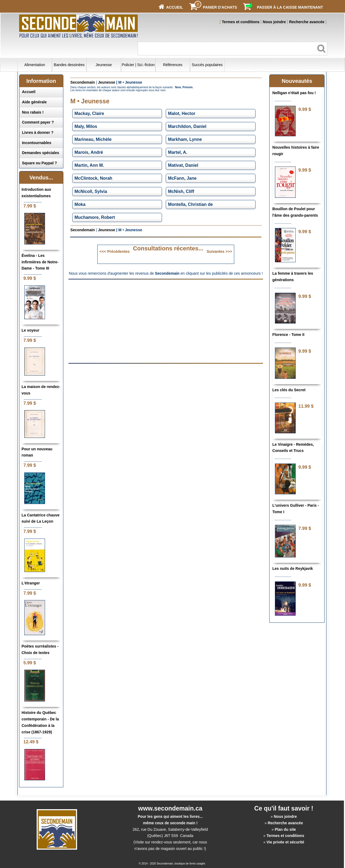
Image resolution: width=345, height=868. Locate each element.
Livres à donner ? (38, 132)
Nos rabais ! (33, 112)
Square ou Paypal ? (39, 163)
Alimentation (35, 65)
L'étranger (31, 583)
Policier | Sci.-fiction (138, 65)
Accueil (29, 92)
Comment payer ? (38, 122)
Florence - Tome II (289, 335)
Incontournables (37, 143)
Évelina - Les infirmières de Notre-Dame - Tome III (40, 262)
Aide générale (34, 102)
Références (173, 65)
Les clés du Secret (289, 390)
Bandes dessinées (69, 65)
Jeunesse (104, 65)
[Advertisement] (120, 321)
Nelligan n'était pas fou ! (294, 93)
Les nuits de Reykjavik (293, 569)
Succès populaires (207, 65)
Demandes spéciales (40, 153)
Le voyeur (30, 330)
